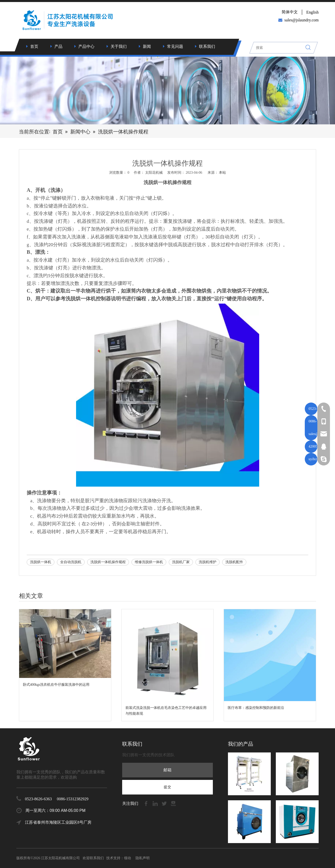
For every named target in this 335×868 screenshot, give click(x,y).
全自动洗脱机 (71, 562)
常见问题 (175, 46)
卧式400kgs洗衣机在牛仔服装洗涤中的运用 (56, 685)
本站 (222, 173)
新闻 (147, 46)
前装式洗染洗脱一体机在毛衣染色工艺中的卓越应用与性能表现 (166, 711)
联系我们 (207, 46)
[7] (167, 89)
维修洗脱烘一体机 (149, 562)
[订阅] (167, 787)
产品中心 (86, 46)
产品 (58, 46)
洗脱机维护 (208, 562)
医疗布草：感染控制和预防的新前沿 (256, 708)
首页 (34, 46)
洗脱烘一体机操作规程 (108, 562)
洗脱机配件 (234, 562)
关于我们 (119, 46)
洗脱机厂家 (181, 562)
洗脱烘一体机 (41, 562)
